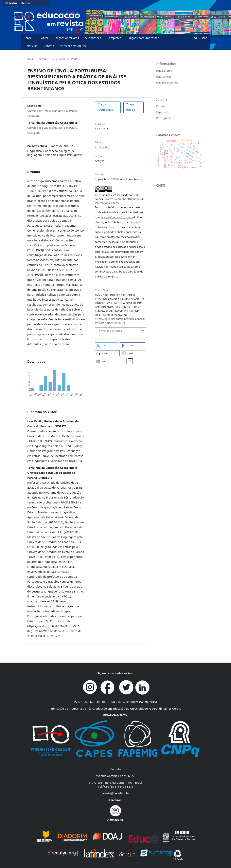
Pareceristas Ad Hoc (73, 46)
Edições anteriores (67, 38)
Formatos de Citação (110, 331)
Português (163, 118)
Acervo (43, 59)
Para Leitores (164, 71)
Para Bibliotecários (167, 83)
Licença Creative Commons (117, 217)
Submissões (93, 38)
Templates (114, 38)
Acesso (26, 3)
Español (161, 112)
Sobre (28, 38)
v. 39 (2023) (58, 59)
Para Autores (164, 77)
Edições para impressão (143, 38)
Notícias (32, 46)
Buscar (201, 38)
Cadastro (11, 3)
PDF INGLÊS (131, 107)
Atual (45, 38)
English (161, 106)
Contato (49, 46)
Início (30, 59)
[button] (107, 345)
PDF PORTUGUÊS (105, 107)
